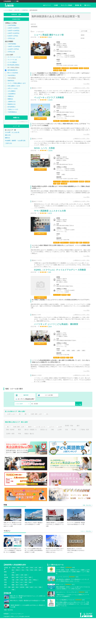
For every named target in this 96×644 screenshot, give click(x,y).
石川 (22, 603)
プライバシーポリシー (17, 640)
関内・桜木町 (29, 456)
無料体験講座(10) (12, 70)
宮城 (31, 594)
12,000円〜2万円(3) (13, 49)
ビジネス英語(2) (12, 62)
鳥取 (26, 608)
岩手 (23, 594)
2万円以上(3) (11, 52)
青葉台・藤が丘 (50, 460)
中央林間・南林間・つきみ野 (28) (15, 141)
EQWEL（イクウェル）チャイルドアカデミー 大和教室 (62, 291)
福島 (40, 594)
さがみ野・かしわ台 (12, 439)
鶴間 (30, 439)
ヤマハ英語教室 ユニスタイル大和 (52, 225)
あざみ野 (76, 452)
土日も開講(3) (11, 91)
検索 (56, 5)
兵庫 (17, 606)
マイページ (47, 5)
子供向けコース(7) (13, 109)
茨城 (31, 596)
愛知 (13, 601)
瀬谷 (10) (8, 135)
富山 (26, 603)
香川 (17, 611)
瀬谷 (23, 439)
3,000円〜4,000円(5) (13, 31)
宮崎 (40, 613)
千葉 (27, 596)
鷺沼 (38, 456)
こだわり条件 (19, 427)
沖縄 (13, 616)
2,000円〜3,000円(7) (13, 28)
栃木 (40, 596)
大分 (36, 613)
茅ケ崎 (8, 460)
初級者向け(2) (11, 104)
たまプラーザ (66, 452)
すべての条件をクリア (23, 122)
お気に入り (43, 59)
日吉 (85, 456)
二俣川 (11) (8, 143)
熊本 (17, 613)
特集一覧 (78, 5)
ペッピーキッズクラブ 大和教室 (51, 104)
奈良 (30, 606)
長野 (17, 603)
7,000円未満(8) (12, 44)
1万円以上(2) (11, 38)
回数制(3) (10, 99)
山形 (36, 594)
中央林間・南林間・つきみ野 (44, 439)
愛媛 (13, 611)
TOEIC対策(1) (11, 75)
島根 (30, 608)
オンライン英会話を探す (71, 423)
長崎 (27, 613)
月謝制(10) (11, 96)
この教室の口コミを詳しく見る (79, 90)
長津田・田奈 (10, 456)
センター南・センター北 (51, 452)
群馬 (36, 596)
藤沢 (19, 456)
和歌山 (35, 606)
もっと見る (85, 85)
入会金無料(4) (11, 94)
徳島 (26, 611)
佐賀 (31, 613)
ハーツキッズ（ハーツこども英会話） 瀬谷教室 (58, 350)
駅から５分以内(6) (13, 73)
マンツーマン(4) (12, 60)
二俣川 (58, 439)
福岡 (13, 613)
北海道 (14, 594)
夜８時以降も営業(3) (13, 65)
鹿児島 (22, 613)
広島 (13, 608)
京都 (22, 606)
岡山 (17, 608)
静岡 (17, 601)
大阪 (13, 606)
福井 (30, 603)
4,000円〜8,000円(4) (13, 33)
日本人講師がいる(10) (14, 86)
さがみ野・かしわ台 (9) (12, 132)
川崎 (71, 456)
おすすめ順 (84, 31)
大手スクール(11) (12, 88)
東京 (13, 596)
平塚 (40, 460)
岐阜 (26, 601)
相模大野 (37, 452)
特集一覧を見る (87, 531)
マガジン (88, 5)
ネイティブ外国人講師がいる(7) (17, 83)
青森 (19, 594)
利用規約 (6, 640)
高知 (22, 611)
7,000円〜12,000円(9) (14, 46)
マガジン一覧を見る (86, 557)
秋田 (27, 594)
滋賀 (26, 606)
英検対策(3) (11, 81)
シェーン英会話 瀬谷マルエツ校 (51, 37)
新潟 (13, 603)
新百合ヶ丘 (62, 456)
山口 (22, 608)
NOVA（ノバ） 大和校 (46, 158)
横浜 (8, 452)
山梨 (13, 598)
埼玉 (23, 596)
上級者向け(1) (11, 102)
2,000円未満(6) (12, 25)
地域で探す (26, 423)
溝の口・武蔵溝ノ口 (49, 456)
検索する (16, 118)
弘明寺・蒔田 (31, 460)
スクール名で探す (49, 423)
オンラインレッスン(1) (14, 57)
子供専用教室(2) (12, 112)
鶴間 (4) (7, 138)
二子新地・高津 (19, 460)
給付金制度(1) (11, 107)
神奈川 (18, 596)
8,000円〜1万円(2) (13, 36)
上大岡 (78, 456)
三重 (22, 601)
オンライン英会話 (67, 5)
